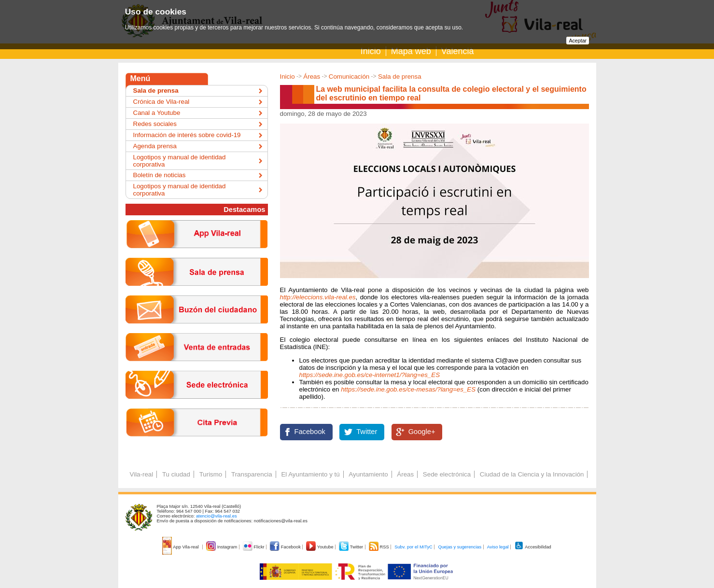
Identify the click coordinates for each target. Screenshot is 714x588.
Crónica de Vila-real (161, 102)
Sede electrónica (447, 474)
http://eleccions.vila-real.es (318, 297)
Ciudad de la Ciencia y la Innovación (532, 474)
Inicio (371, 51)
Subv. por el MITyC (413, 547)
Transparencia (252, 474)
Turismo (211, 474)
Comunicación (349, 77)
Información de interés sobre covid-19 (187, 135)
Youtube (320, 547)
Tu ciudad (176, 474)
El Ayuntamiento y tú (310, 474)
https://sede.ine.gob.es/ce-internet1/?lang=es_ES (370, 375)
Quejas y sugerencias (460, 547)
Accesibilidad (533, 547)
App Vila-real (181, 547)
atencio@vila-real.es (217, 516)
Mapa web (411, 51)
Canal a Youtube (157, 113)
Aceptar (578, 41)
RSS (379, 547)
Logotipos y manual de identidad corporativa (180, 161)
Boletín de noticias (160, 175)
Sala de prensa (400, 77)
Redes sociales (155, 124)
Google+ (422, 432)
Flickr (254, 547)
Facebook (310, 432)
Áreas (312, 77)
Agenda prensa (155, 146)
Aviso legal (498, 547)
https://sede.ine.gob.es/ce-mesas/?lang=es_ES (408, 389)
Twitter (367, 432)
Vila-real (142, 474)
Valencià (458, 51)
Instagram (222, 547)
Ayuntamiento (368, 474)
